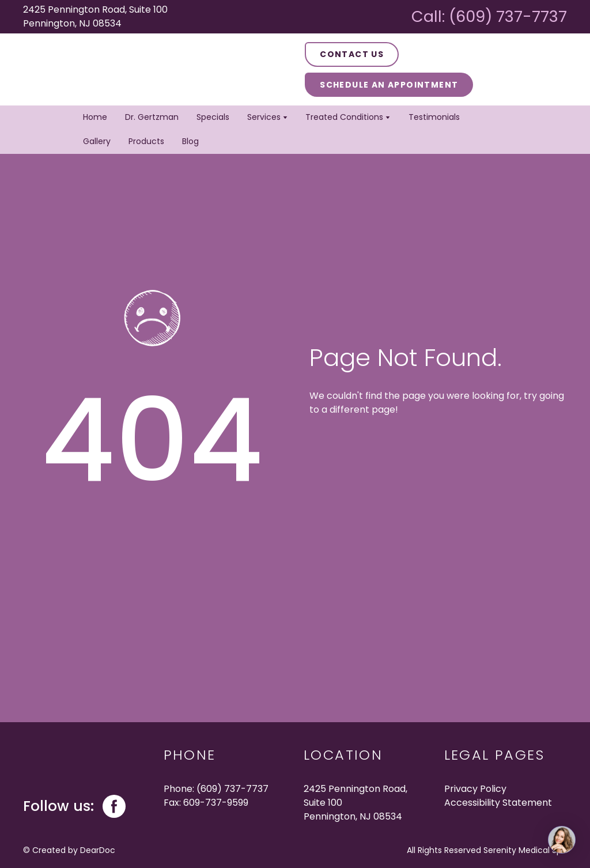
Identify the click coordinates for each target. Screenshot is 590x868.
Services (264, 117)
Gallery (97, 141)
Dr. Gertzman (152, 117)
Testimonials (434, 117)
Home (95, 117)
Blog (190, 141)
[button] (352, 54)
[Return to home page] (104, 69)
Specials (213, 117)
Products (146, 141)
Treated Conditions (344, 117)
